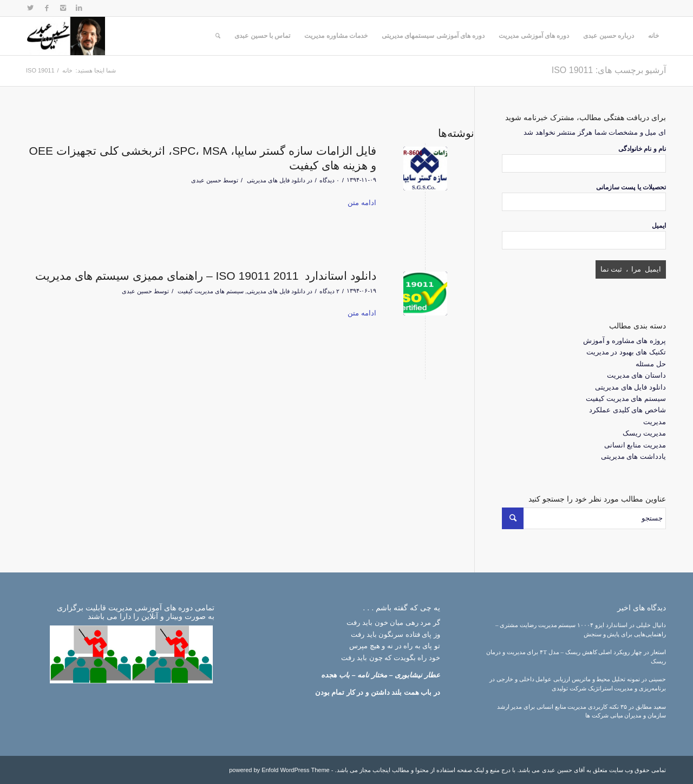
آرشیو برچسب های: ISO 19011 (609, 70)
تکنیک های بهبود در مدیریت (626, 352)
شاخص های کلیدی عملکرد (627, 410)
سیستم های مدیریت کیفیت (211, 291)
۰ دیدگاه (329, 180)
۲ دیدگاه (329, 291)
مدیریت (655, 422)
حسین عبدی (206, 180)
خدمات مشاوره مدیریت (336, 36)
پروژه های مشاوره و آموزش (625, 341)
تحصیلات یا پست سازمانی (631, 187)
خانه (653, 36)
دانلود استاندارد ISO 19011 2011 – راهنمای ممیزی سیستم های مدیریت (206, 276)
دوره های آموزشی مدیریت (534, 36)
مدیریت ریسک (644, 433)
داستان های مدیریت (636, 375)
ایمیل (659, 226)
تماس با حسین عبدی (262, 36)
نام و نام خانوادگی (642, 149)
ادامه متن (362, 203)
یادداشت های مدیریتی (633, 456)
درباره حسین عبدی (609, 36)
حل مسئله (651, 364)
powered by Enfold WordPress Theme (279, 770)
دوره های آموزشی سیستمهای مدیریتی (433, 36)
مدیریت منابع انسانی (635, 445)
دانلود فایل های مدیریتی (276, 180)
